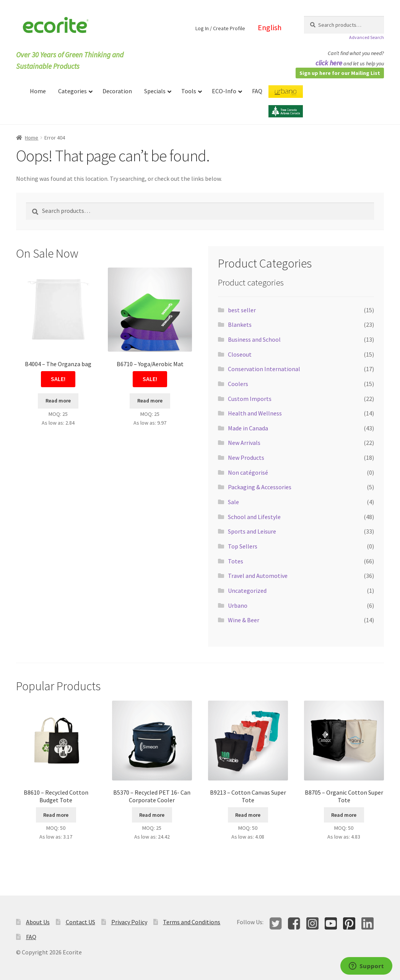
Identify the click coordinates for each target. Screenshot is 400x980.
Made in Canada (248, 428)
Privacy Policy (129, 922)
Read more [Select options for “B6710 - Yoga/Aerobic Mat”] (150, 401)
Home (32, 138)
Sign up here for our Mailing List (340, 73)
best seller (242, 310)
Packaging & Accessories (260, 487)
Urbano (238, 605)
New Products (246, 458)
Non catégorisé (248, 472)
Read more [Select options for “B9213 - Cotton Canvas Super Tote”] (248, 815)
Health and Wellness (255, 413)
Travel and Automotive (258, 576)
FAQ (31, 937)
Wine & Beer (244, 620)
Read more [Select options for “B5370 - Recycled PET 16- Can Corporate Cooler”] (152, 815)
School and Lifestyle (254, 517)
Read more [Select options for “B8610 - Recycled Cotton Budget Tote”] (56, 815)
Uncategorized (247, 591)
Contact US (80, 922)
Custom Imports (250, 399)
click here (329, 63)
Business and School (254, 339)
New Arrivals (244, 443)
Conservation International (264, 369)
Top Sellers (243, 546)
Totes (236, 561)
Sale (233, 502)
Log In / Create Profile (220, 28)
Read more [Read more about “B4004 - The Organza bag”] (58, 401)
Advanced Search (367, 37)
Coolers (238, 384)
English (270, 27)
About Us (38, 922)
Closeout (240, 354)
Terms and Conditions (192, 922)
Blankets (240, 325)
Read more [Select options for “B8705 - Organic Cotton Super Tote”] (344, 815)
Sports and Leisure (252, 531)
